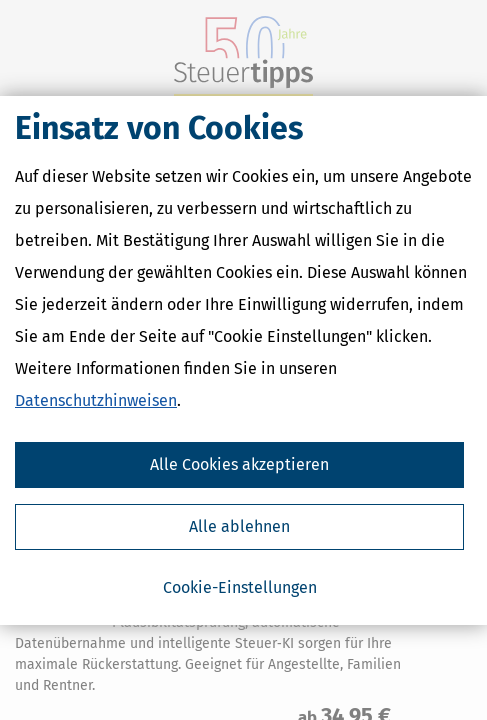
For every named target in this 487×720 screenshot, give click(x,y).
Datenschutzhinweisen (96, 400)
